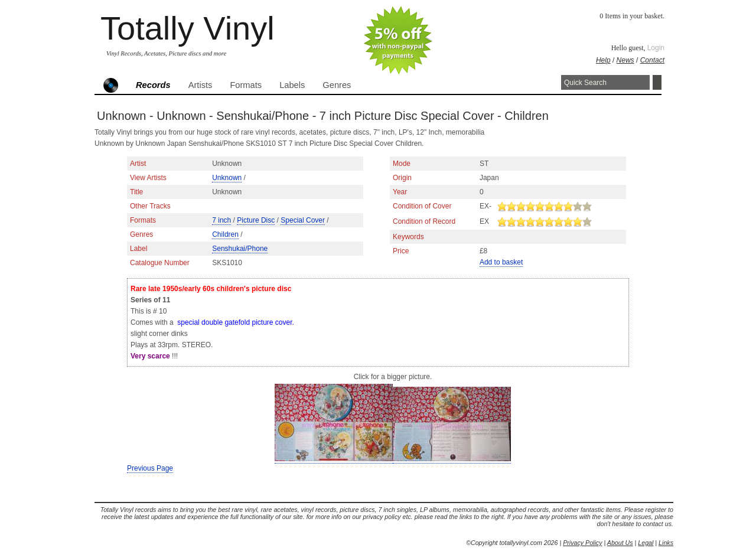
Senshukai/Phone (240, 249)
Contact (652, 60)
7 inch (221, 220)
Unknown (227, 178)
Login (656, 48)
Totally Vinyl (188, 28)
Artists (201, 85)
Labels (292, 85)
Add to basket (501, 262)
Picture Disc (256, 220)
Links (666, 543)
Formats (246, 85)
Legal (646, 543)
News (625, 60)
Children (225, 234)
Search (657, 82)
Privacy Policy (582, 543)
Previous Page (150, 468)
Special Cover (303, 220)
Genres (337, 85)
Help (603, 60)
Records (153, 85)
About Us (620, 543)
